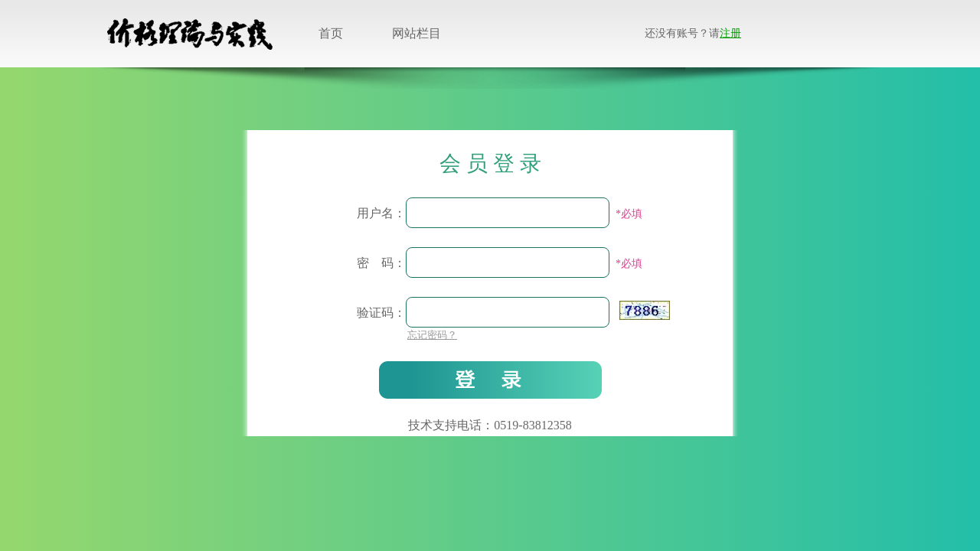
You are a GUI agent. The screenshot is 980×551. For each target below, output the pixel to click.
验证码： (381, 313)
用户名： (381, 213)
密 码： (381, 263)
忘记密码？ (432, 335)
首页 (331, 33)
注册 (730, 33)
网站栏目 (416, 33)
